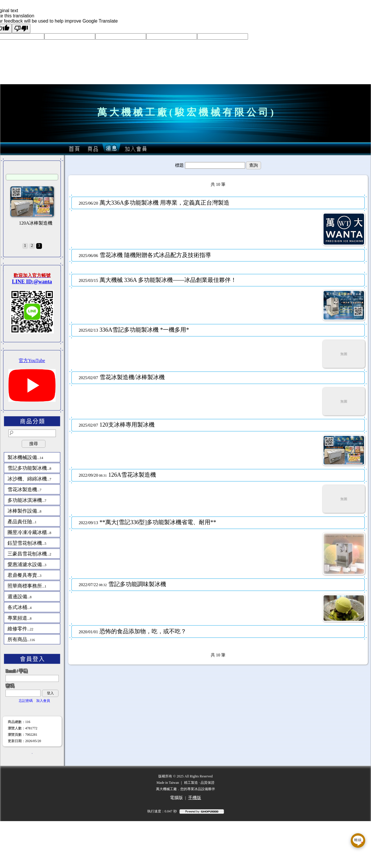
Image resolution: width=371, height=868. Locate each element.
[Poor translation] (21, 29)
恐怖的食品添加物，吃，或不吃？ (133, 631)
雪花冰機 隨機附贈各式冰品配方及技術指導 (145, 255)
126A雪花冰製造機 (117, 475)
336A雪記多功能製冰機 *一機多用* (134, 330)
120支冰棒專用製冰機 (117, 425)
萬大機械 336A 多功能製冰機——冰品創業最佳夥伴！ (158, 280)
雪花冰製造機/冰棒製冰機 (122, 377)
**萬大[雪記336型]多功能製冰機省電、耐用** (147, 522)
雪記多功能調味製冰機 (122, 584)
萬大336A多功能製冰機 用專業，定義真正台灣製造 (154, 203)
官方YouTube (32, 360)
